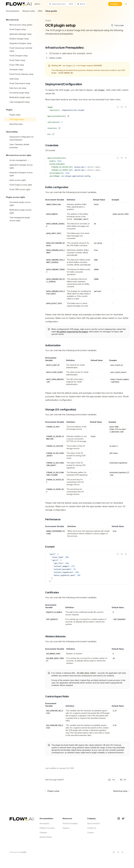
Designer (43, 832)
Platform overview (47, 828)
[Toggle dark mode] (126, 4)
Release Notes (46, 837)
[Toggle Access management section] (20, 160)
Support (66, 828)
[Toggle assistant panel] (81, 4)
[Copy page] (117, 25)
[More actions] (127, 25)
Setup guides (51, 12)
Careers (91, 832)
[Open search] (61, 4)
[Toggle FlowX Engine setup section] (20, 29)
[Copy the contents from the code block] (122, 107)
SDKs (40, 12)
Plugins (48, 20)
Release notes (29, 12)
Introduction (45, 823)
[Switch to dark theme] (123, 852)
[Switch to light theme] (118, 852)
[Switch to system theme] (114, 852)
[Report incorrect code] (118, 107)
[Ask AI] (126, 107)
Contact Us (92, 828)
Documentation (13, 12)
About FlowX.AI (93, 823)
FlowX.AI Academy (70, 823)
